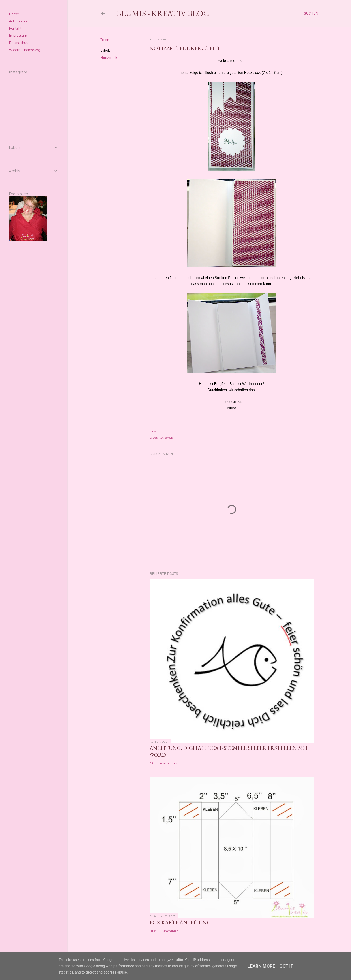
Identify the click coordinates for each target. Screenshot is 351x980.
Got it (287, 966)
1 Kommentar (169, 931)
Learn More (261, 966)
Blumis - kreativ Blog (163, 13)
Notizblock (109, 58)
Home (14, 14)
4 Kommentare (170, 763)
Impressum (18, 36)
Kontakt (15, 28)
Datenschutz (19, 43)
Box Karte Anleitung (180, 922)
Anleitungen (19, 21)
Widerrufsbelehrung (25, 50)
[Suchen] (311, 13)
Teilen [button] (105, 40)
